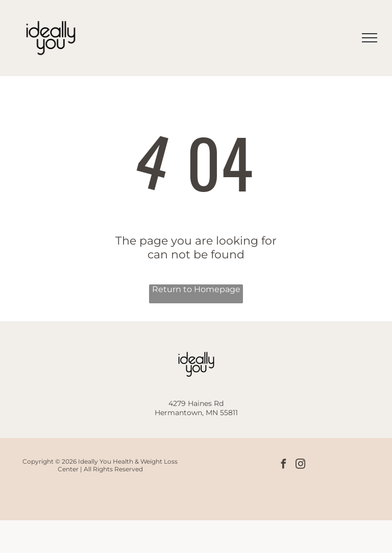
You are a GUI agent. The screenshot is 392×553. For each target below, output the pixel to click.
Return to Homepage (196, 289)
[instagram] (300, 465)
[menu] (370, 38)
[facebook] (284, 465)
